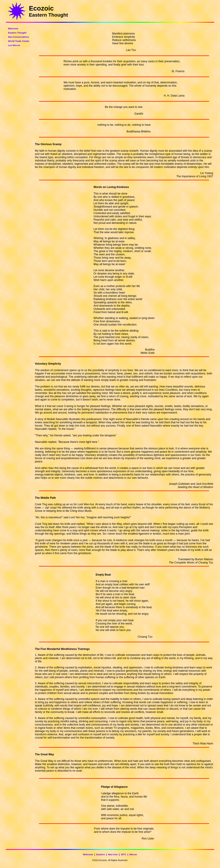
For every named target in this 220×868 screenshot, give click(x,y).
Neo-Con (113, 854)
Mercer (133, 854)
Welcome (88, 854)
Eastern (101, 854)
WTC (124, 854)
